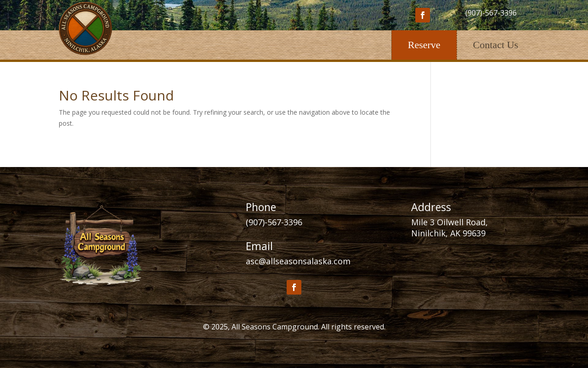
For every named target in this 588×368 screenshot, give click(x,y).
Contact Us (496, 45)
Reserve (424, 45)
